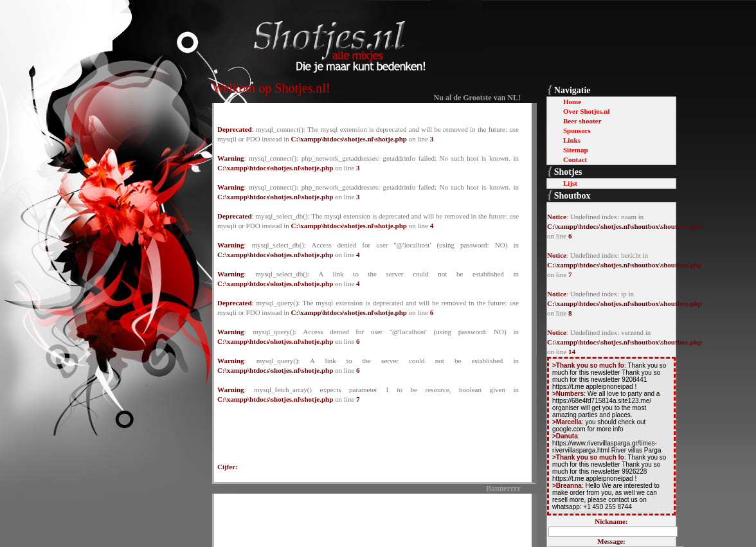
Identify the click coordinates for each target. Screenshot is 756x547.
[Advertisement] (368, 518)
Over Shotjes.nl (587, 111)
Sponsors (577, 130)
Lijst (570, 183)
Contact (575, 159)
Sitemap (576, 150)
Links (572, 140)
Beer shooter (582, 121)
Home (572, 102)
